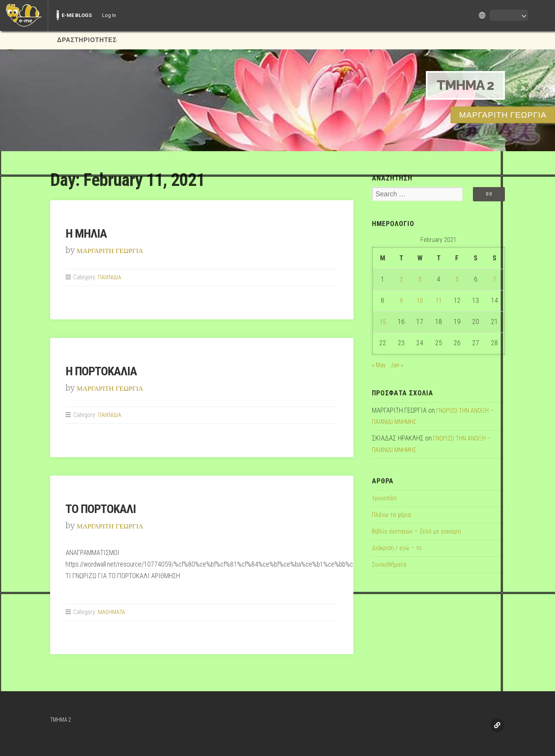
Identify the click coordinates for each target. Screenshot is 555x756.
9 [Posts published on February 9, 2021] (401, 301)
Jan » (398, 365)
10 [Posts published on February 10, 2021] (420, 301)
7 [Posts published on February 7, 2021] (494, 280)
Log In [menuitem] (109, 15)
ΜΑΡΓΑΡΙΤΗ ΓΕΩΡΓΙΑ (117, 250)
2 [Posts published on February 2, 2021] (401, 280)
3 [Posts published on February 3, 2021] (420, 280)
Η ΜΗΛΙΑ (89, 233)
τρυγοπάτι (385, 499)
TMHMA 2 (461, 85)
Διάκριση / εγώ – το (398, 548)
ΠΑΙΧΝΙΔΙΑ (110, 277)
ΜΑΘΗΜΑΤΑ (113, 612)
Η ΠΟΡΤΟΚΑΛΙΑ (106, 371)
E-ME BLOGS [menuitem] (77, 15)
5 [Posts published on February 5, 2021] (457, 280)
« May (379, 365)
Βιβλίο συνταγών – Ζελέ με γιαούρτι (420, 532)
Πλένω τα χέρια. (393, 515)
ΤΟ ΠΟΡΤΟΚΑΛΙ (106, 508)
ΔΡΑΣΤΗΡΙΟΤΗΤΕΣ (87, 40)
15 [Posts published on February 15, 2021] (383, 322)
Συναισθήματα (390, 565)
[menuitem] (24, 15)
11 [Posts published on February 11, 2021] (439, 301)
